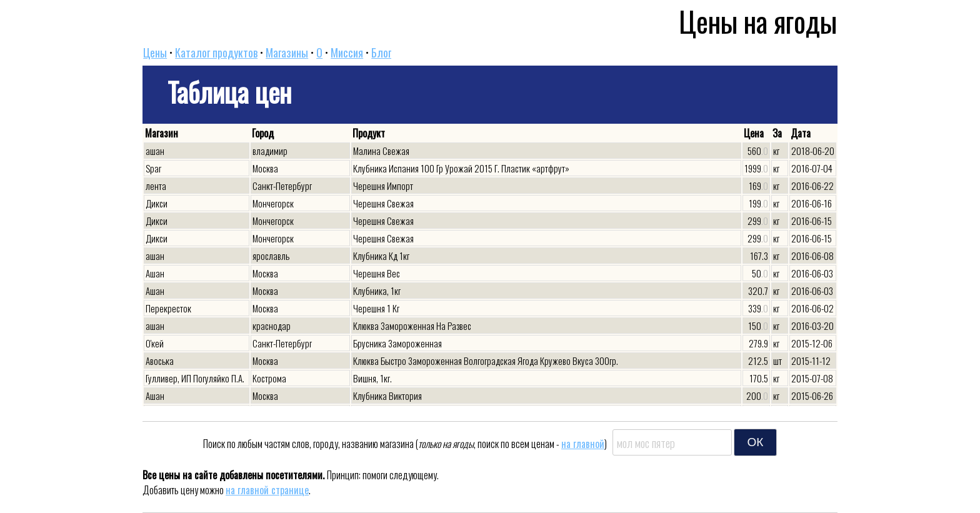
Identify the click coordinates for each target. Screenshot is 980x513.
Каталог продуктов (216, 52)
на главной (583, 444)
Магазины (287, 52)
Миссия (347, 52)
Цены (155, 52)
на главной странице (267, 490)
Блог (381, 52)
